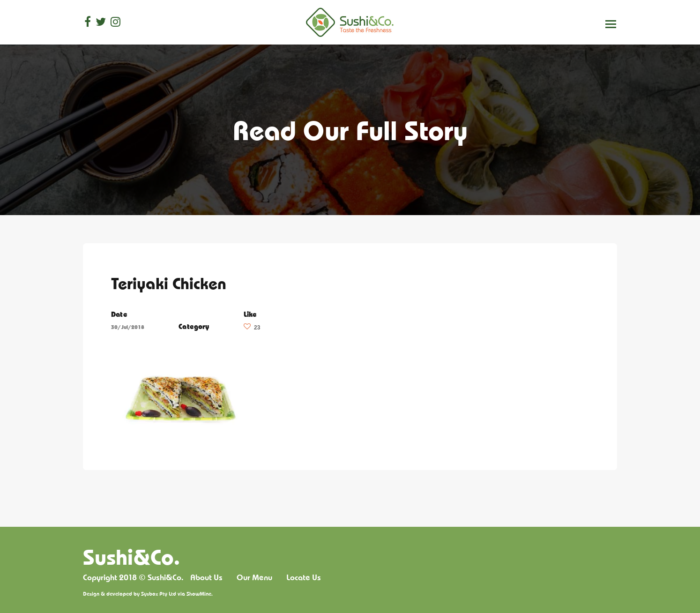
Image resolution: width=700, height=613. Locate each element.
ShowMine (199, 594)
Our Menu (254, 577)
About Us (206, 577)
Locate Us (304, 577)
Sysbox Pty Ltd (159, 594)
